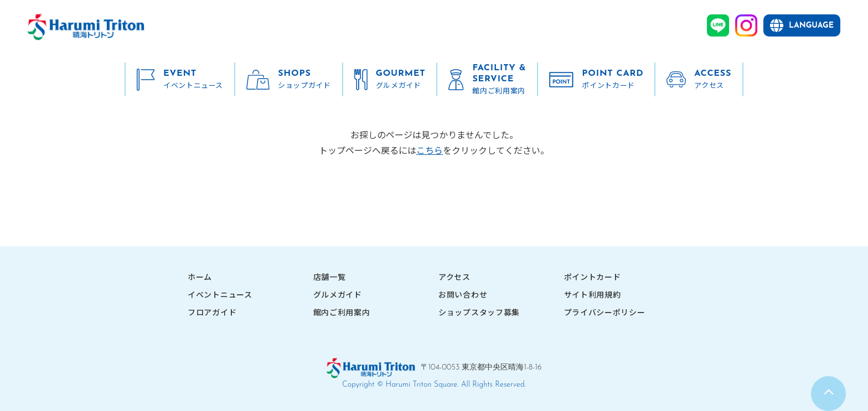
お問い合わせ (463, 294)
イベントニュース (220, 294)
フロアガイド (212, 312)
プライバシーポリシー (605, 312)
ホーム (200, 277)
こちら (430, 150)
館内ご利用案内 (342, 312)
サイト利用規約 (593, 294)
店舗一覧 (330, 277)
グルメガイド (338, 294)
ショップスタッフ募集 (479, 312)
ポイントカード (593, 277)
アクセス (454, 277)
